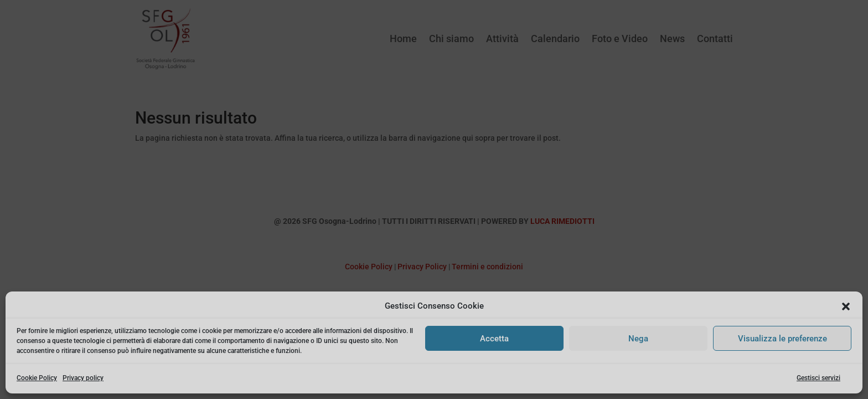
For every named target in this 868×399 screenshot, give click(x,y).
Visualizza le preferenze (782, 339)
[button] (846, 306)
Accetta (494, 339)
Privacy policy (83, 378)
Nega (638, 339)
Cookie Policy (37, 378)
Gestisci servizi (818, 378)
